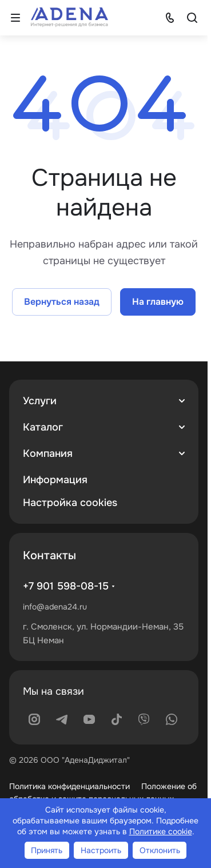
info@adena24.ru (55, 607)
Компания (48, 453)
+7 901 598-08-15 (66, 586)
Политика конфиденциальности (69, 786)
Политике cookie (161, 831)
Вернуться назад (62, 302)
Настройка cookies (70, 503)
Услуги (40, 401)
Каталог (43, 427)
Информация (55, 480)
